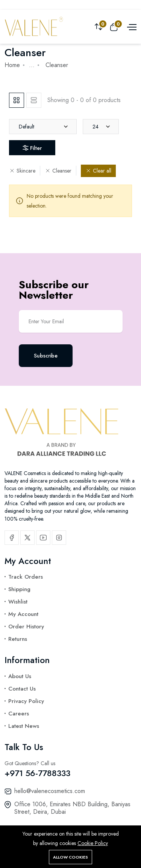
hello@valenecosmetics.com (50, 791)
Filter (32, 148)
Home (12, 65)
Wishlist (18, 602)
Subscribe (46, 356)
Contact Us (22, 689)
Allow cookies (70, 857)
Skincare (22, 171)
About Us (20, 676)
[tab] (17, 100)
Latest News (24, 726)
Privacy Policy (26, 701)
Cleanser (58, 171)
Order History (26, 627)
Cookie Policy (93, 843)
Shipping (19, 589)
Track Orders (26, 577)
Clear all (98, 171)
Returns (18, 639)
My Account (23, 614)
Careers (19, 714)
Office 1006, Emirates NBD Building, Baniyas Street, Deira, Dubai (72, 808)
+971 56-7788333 (37, 773)
